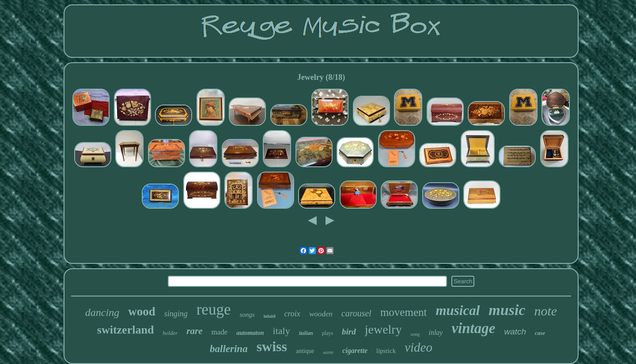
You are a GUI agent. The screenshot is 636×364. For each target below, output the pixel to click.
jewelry (383, 329)
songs (247, 315)
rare (194, 331)
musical (458, 310)
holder (170, 333)
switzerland (126, 330)
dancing (102, 312)
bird (349, 332)
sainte (328, 352)
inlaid (270, 316)
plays (327, 333)
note (545, 311)
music (507, 310)
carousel (356, 313)
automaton (250, 333)
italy (282, 331)
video (418, 347)
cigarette (355, 351)
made (219, 332)
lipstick (386, 351)
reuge (214, 310)
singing (176, 314)
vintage (473, 328)
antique (305, 351)
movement (404, 312)
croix (292, 314)
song (415, 334)
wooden (321, 314)
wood (142, 311)
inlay (435, 332)
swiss (272, 346)
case (540, 333)
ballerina (229, 349)
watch (515, 332)
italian (306, 333)
